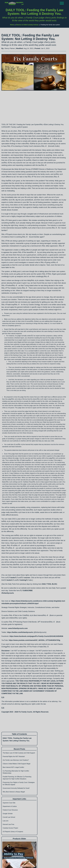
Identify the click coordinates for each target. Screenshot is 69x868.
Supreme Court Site (9, 803)
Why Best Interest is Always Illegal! (14, 792)
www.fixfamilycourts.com (18, 628)
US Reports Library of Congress (13, 832)
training (23, 580)
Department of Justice (10, 806)
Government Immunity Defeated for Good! (16, 788)
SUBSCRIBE (28, 591)
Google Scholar (8, 814)
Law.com (6, 821)
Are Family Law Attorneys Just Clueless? (16, 760)
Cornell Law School (9, 817)
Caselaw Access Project (10, 828)
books (13, 578)
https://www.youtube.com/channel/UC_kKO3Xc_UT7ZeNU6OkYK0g (34, 640)
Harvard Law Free (8, 824)
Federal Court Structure (10, 810)
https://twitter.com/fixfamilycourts (20, 632)
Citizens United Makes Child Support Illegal (16, 764)
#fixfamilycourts (8, 593)
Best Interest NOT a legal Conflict (13, 767)
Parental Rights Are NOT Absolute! (14, 756)
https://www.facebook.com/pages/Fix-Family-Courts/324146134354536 (36, 636)
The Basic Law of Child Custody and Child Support (19, 753)
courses (27, 578)
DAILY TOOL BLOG (49, 584)
